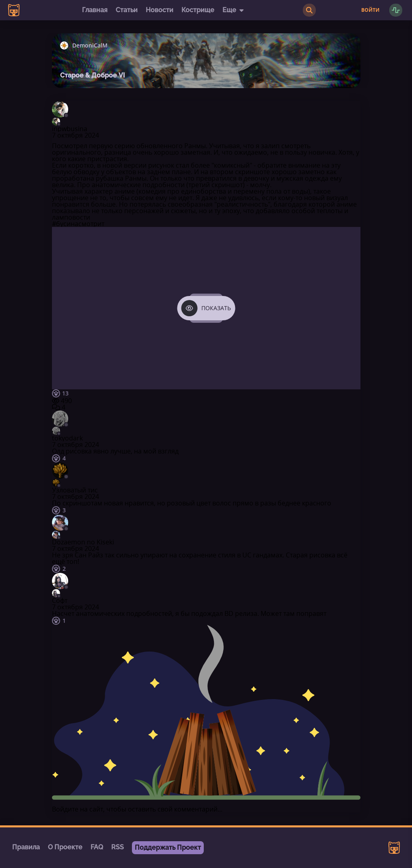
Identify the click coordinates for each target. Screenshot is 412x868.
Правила (26, 847)
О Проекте (65, 847)
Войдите (65, 809)
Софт (60, 600)
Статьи (127, 10)
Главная (95, 10)
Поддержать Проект (168, 847)
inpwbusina (70, 129)
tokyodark (67, 438)
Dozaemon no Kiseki (83, 542)
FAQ (97, 847)
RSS (118, 847)
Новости (160, 10)
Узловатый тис (75, 490)
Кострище (198, 10)
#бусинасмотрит (78, 224)
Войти (370, 10)
